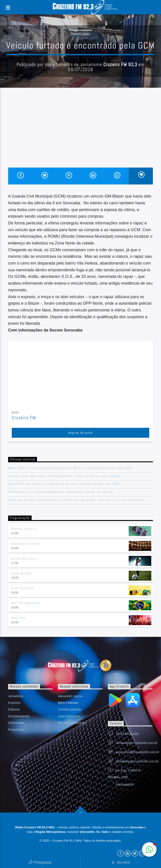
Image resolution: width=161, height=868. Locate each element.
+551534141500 (127, 734)
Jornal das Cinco (24, 558)
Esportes (14, 703)
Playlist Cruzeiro (24, 529)
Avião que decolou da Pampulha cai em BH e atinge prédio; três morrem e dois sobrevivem (77, 500)
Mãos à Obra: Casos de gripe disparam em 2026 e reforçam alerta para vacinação (70, 468)
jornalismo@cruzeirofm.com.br (137, 761)
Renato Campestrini (72, 723)
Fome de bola (21, 573)
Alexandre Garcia (70, 696)
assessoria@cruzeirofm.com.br (137, 752)
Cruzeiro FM (24, 418)
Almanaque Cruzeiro (26, 544)
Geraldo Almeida (70, 709)
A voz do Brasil (22, 588)
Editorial (14, 709)
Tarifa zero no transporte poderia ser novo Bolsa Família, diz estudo (60, 492)
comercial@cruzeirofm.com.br (137, 743)
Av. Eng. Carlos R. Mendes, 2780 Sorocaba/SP (125, 777)
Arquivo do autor (81, 433)
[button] (149, 850)
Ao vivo (121, 863)
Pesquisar (40, 863)
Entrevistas (16, 723)
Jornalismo (80, 34)
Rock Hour (19, 618)
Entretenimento (19, 716)
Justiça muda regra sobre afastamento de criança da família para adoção (64, 476)
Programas (16, 730)
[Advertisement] (81, 134)
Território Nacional (26, 603)
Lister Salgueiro (69, 716)
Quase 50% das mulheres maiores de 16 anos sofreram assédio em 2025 (64, 484)
